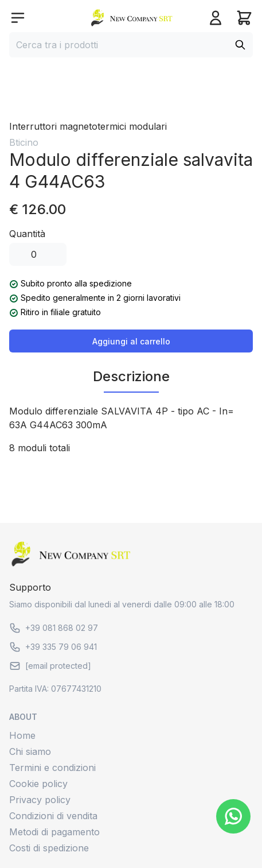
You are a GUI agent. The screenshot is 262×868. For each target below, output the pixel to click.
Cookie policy (38, 784)
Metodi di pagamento (54, 832)
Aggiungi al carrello (131, 341)
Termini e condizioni (52, 768)
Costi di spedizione (49, 848)
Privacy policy (40, 800)
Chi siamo (30, 751)
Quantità (27, 234)
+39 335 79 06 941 (53, 647)
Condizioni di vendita (53, 816)
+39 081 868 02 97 (54, 628)
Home (22, 735)
